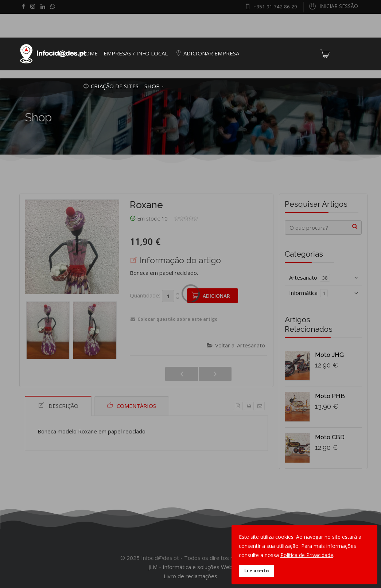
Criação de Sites (110, 86)
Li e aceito (256, 571)
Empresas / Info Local (136, 53)
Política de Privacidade (307, 555)
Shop (152, 86)
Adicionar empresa (206, 53)
